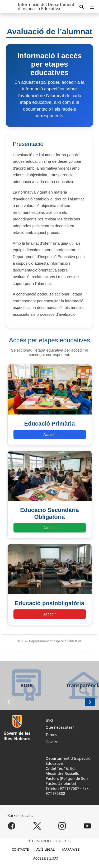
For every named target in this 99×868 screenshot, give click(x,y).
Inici (49, 720)
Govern (52, 742)
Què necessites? (60, 727)
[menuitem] (92, 7)
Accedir (49, 435)
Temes (51, 735)
